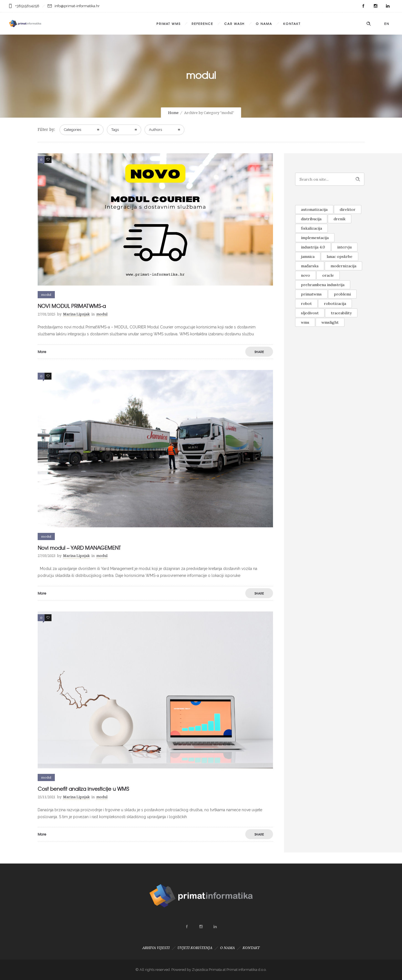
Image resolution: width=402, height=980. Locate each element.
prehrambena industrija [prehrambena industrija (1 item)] (323, 285)
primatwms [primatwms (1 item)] (311, 294)
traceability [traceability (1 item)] (341, 313)
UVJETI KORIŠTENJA (195, 948)
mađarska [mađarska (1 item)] (310, 266)
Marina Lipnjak (76, 314)
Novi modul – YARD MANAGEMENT (79, 548)
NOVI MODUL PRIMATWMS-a (72, 306)
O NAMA (264, 24)
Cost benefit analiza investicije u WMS (83, 789)
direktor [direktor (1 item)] (348, 209)
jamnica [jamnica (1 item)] (308, 256)
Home (173, 113)
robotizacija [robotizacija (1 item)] (335, 304)
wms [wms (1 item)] (305, 322)
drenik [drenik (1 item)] (340, 219)
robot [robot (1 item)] (306, 304)
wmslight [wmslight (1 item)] (330, 322)
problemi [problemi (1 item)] (342, 294)
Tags (115, 130)
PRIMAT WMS (168, 24)
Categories (73, 130)
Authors (155, 130)
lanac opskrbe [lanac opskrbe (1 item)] (340, 256)
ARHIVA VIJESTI (156, 948)
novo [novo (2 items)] (306, 275)
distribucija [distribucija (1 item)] (311, 219)
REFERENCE (202, 24)
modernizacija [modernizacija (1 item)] (343, 266)
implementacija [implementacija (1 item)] (315, 238)
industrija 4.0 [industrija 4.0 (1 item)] (313, 247)
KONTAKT (292, 24)
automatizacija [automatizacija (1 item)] (314, 209)
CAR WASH (235, 24)
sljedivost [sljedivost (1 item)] (310, 313)
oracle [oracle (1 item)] (328, 275)
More (42, 352)
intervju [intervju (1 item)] (344, 247)
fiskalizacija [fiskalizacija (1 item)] (311, 228)
